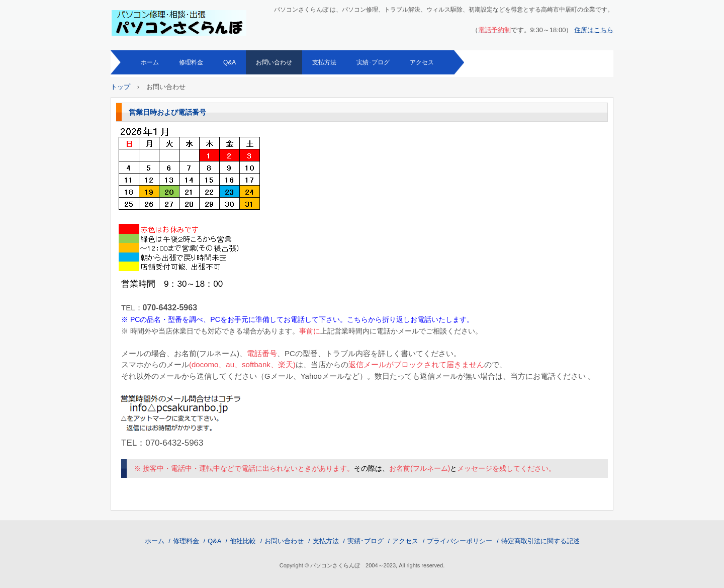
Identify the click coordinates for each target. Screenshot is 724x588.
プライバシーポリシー (460, 541)
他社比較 (243, 541)
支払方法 (324, 62)
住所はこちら (594, 30)
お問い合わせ (274, 62)
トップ (120, 87)
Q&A (230, 62)
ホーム (150, 62)
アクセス (422, 62)
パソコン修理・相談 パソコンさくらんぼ (180, 23)
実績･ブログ (373, 62)
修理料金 (191, 62)
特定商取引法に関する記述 (540, 541)
